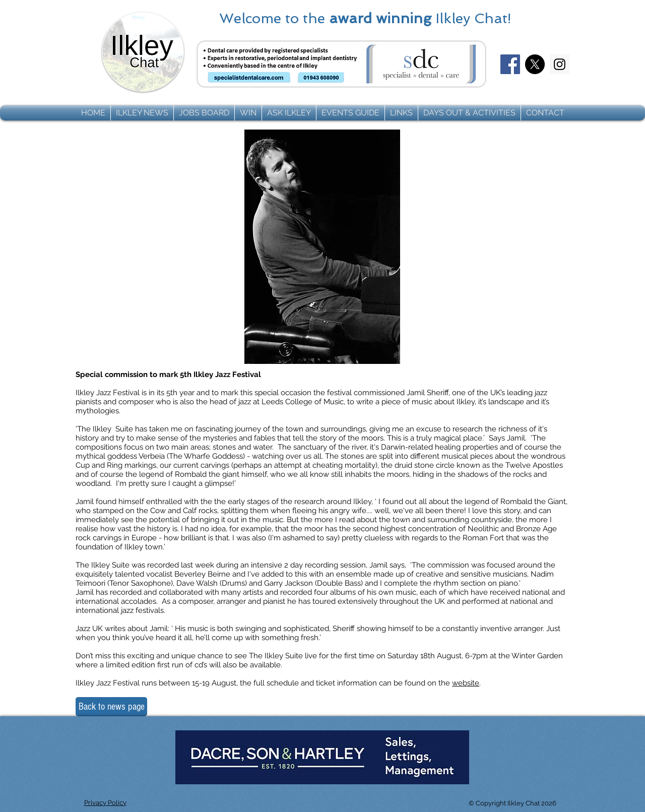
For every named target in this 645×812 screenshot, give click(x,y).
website (466, 683)
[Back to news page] (111, 707)
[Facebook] (510, 64)
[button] (142, 113)
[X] (535, 64)
